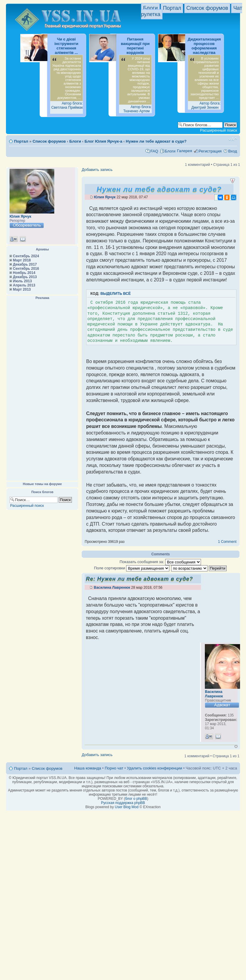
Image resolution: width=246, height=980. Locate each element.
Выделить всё (116, 294)
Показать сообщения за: (160, 562)
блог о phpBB (136, 799)
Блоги (150, 8)
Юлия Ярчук (20, 216)
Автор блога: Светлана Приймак (67, 105)
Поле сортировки (132, 568)
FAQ (154, 151)
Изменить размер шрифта (233, 139)
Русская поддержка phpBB (123, 803)
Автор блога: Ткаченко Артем (137, 109)
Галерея (184, 151)
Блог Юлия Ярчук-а (104, 141)
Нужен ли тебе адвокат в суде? (156, 141)
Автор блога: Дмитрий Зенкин (206, 105)
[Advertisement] (42, 390)
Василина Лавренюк (112, 588)
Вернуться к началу (236, 746)
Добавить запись (97, 170)
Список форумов (207, 8)
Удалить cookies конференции (154, 768)
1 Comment (227, 542)
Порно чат (114, 768)
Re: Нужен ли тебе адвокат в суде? (139, 579)
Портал (172, 8)
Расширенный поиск (219, 130)
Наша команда (88, 768)
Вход (233, 151)
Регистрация (210, 151)
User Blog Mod (127, 807)
